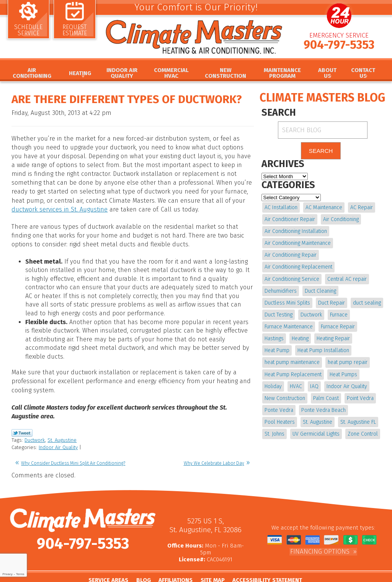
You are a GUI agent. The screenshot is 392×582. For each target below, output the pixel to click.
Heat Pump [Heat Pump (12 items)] (342, 335)
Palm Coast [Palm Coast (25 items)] (277, 394)
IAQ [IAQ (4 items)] (349, 370)
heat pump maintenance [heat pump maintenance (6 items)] (351, 347)
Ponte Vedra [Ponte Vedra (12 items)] (347, 394)
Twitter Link (22, 416)
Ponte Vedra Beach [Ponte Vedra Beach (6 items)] (287, 406)
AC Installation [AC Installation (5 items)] (281, 207)
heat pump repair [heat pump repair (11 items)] (284, 359)
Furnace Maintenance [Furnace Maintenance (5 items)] (289, 324)
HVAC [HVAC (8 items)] (331, 370)
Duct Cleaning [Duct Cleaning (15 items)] (320, 289)
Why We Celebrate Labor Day (214, 446)
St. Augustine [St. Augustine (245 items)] (279, 417)
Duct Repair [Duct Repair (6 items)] (331, 301)
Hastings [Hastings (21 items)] (372, 324)
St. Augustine (62, 423)
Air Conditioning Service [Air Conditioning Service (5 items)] (292, 277)
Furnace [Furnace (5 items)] (338, 312)
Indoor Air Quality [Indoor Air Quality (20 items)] (285, 382)
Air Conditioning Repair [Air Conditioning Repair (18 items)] (291, 254)
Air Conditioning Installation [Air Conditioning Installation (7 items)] (296, 231)
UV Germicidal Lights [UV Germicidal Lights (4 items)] (288, 429)
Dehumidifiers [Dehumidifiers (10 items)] (281, 289)
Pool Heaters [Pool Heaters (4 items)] (332, 406)
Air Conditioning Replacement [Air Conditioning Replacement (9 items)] (298, 266)
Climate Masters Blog (322, 98)
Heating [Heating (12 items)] (273, 335)
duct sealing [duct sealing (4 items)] (366, 301)
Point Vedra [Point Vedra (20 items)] (311, 394)
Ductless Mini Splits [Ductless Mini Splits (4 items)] (287, 301)
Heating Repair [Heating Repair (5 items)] (306, 335)
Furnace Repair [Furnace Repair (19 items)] (337, 324)
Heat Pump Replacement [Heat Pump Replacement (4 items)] (341, 359)
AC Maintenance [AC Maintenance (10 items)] (323, 207)
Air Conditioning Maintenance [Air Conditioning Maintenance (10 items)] (298, 242)
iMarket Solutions (226, 577)
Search (321, 151)
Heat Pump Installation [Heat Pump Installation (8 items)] (290, 347)
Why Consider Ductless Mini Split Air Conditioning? (73, 446)
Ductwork (35, 423)
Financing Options (320, 533)
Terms (20, 574)
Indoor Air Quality (58, 430)
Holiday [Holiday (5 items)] (308, 370)
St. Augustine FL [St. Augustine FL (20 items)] (319, 417)
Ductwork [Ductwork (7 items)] (311, 312)
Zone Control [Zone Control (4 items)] (334, 429)
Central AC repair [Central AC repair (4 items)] (347, 277)
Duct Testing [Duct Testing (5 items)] (278, 312)
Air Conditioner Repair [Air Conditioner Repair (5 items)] (290, 219)
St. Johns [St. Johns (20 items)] (355, 417)
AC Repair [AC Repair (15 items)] (361, 207)
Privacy (7, 574)
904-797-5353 (339, 47)
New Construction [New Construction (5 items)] (333, 382)
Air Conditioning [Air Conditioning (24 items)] (341, 219)
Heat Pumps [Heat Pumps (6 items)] (278, 370)
